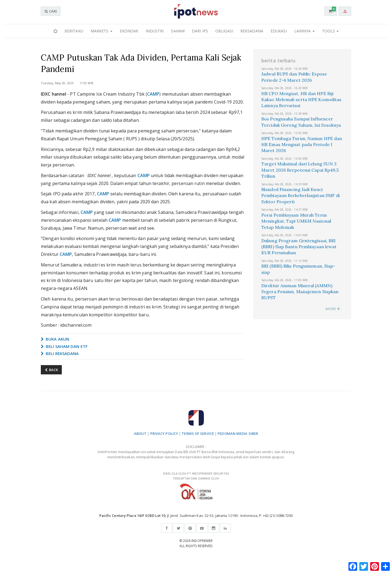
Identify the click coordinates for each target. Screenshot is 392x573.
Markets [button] (102, 31)
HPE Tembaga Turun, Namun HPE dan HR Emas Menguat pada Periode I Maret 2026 (302, 145)
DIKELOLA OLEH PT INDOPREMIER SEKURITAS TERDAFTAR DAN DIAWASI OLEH (196, 485)
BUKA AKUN (55, 339)
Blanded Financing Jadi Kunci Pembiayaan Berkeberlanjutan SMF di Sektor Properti (301, 195)
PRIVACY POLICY (164, 433)
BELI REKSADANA (60, 353)
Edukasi (279, 31)
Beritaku (74, 31)
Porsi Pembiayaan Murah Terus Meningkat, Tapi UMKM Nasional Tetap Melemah (296, 221)
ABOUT (140, 433)
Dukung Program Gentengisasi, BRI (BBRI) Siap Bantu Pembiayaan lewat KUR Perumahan (299, 247)
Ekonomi (129, 31)
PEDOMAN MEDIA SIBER (238, 433)
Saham (178, 31)
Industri (155, 31)
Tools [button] (330, 31)
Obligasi (224, 31)
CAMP (153, 94)
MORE (333, 309)
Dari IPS (200, 31)
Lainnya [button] (304, 31)
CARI (51, 11)
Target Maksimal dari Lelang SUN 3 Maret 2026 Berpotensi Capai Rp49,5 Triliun (300, 170)
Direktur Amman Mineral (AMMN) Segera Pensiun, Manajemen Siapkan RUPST (300, 292)
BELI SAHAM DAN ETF (64, 346)
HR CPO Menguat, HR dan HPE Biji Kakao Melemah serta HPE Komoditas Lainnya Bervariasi (301, 100)
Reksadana (252, 31)
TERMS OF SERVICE (198, 433)
